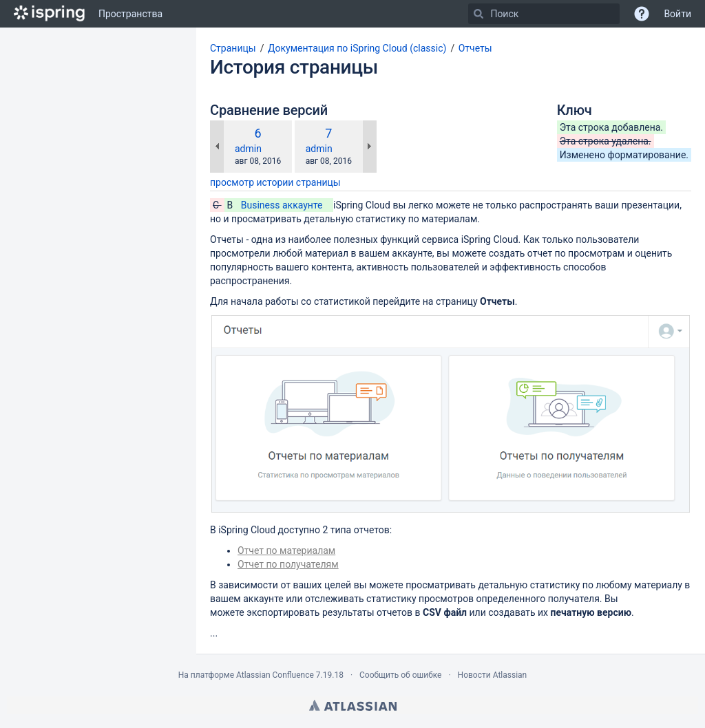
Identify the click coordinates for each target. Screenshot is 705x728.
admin (248, 149)
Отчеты (475, 48)
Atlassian (353, 705)
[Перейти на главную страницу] (49, 14)
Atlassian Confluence (275, 675)
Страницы (233, 48)
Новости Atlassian (493, 675)
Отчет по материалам (286, 550)
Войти (677, 14)
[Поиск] (478, 14)
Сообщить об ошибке (400, 675)
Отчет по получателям (288, 564)
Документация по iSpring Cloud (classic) (357, 48)
